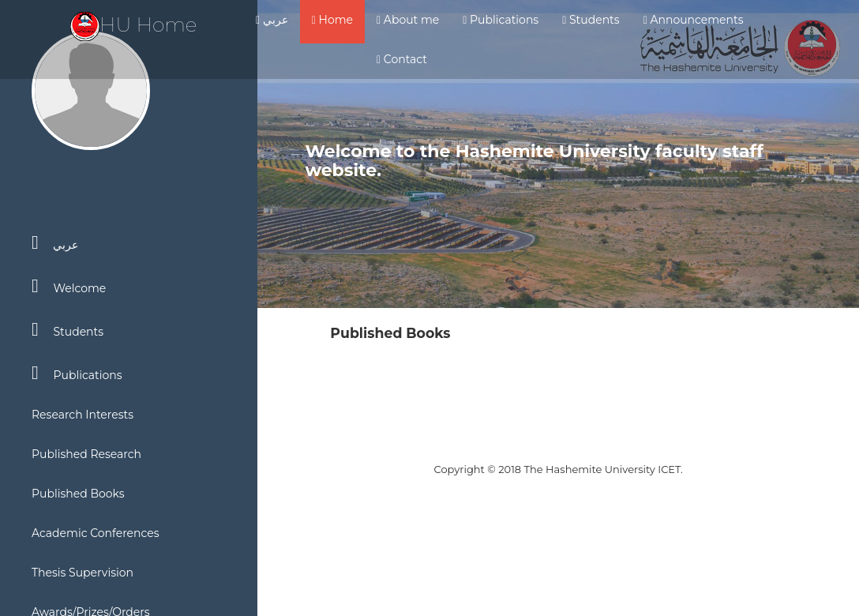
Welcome (69, 286)
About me (408, 20)
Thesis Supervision (83, 573)
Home (332, 20)
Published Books (78, 494)
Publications (501, 20)
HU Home (134, 24)
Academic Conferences (96, 533)
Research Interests (83, 415)
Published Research (86, 454)
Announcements (694, 20)
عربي (272, 20)
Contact (402, 59)
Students (591, 20)
